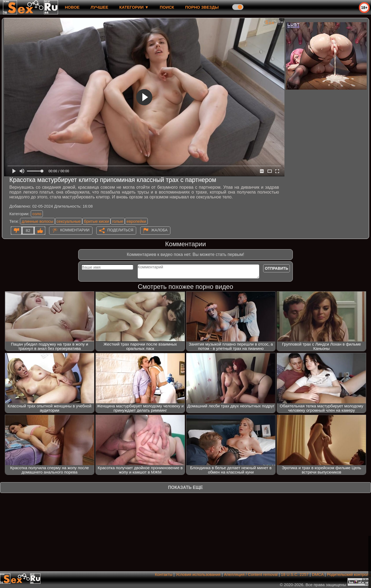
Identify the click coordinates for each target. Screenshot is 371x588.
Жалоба (159, 230)
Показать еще (185, 487)
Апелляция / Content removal (251, 574)
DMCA (318, 574)
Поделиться (120, 230)
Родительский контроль (349, 574)
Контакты (164, 574)
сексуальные (69, 221)
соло (37, 214)
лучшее (99, 7)
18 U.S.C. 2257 (295, 574)
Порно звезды (202, 7)
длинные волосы (37, 221)
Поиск (167, 7)
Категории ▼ (134, 7)
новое (72, 7)
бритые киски (96, 221)
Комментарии (75, 230)
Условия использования (198, 574)
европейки (136, 221)
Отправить (276, 268)
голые (118, 221)
